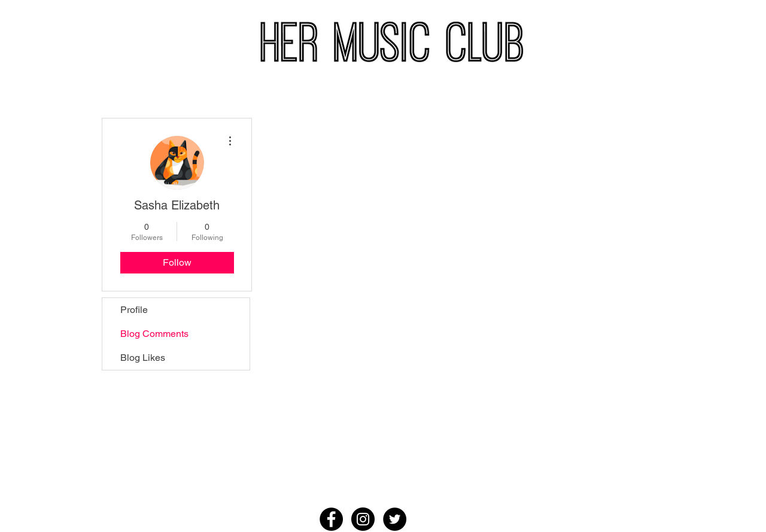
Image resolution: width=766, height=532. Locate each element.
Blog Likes (143, 358)
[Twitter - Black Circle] (395, 519)
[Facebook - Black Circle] (331, 519)
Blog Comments (154, 334)
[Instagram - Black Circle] (363, 519)
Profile (134, 310)
